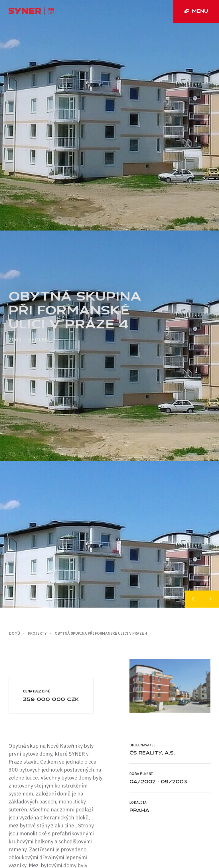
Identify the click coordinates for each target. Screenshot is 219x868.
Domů (15, 633)
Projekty (37, 633)
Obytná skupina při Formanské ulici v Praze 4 (101, 633)
